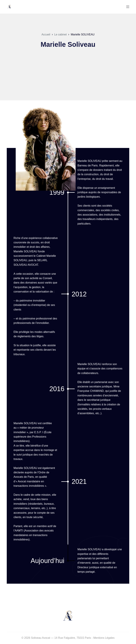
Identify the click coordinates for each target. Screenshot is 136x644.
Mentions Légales (104, 638)
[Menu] (128, 7)
